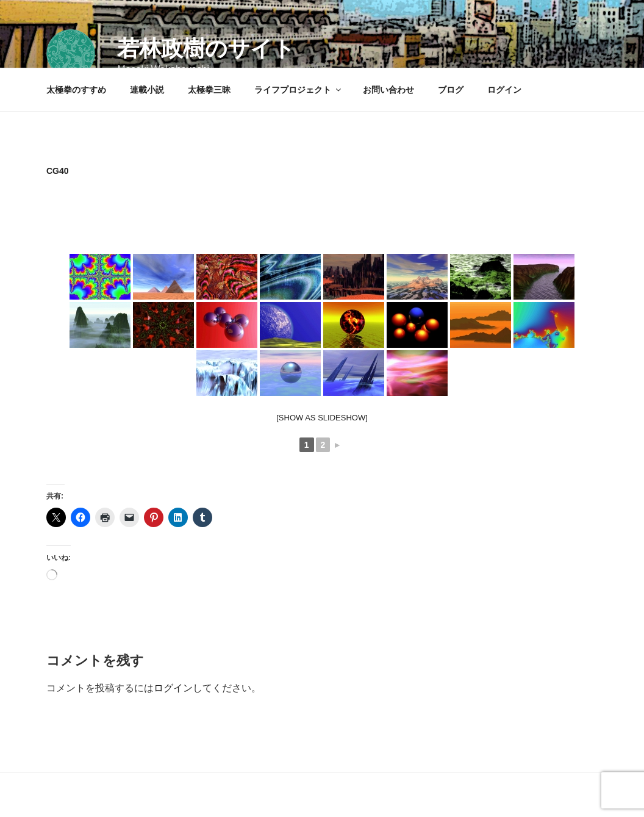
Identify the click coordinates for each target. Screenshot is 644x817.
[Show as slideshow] (322, 418)
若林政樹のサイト (206, 49)
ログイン (504, 90)
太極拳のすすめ (76, 90)
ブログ (451, 90)
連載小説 (147, 90)
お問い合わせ (388, 90)
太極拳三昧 (209, 90)
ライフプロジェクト (299, 90)
